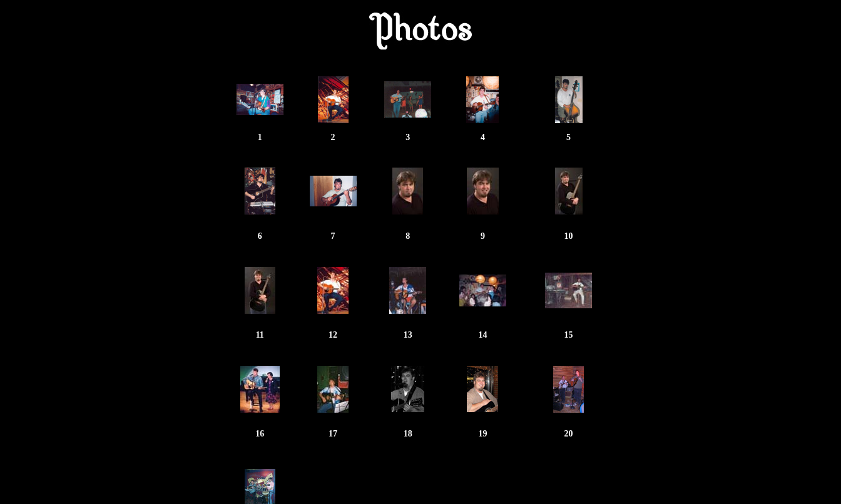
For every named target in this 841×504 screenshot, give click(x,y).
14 (482, 335)
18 (408, 434)
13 (408, 335)
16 (260, 434)
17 (333, 434)
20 (569, 434)
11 (260, 335)
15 (569, 335)
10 (569, 236)
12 (333, 335)
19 (482, 434)
